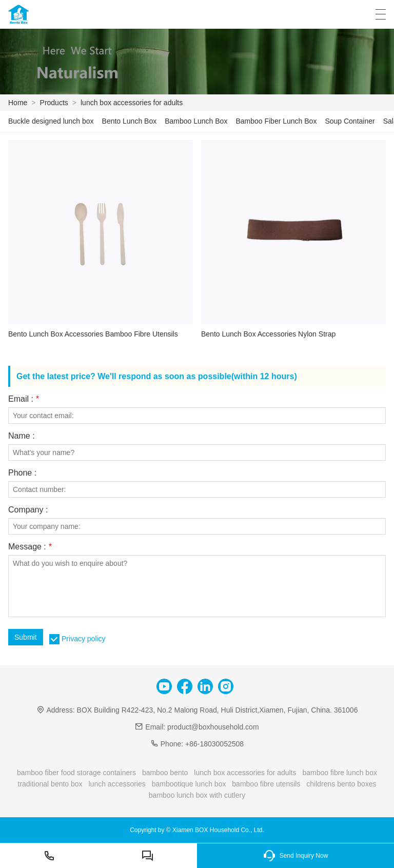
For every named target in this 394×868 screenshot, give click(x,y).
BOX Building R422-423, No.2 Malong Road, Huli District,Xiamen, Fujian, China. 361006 (218, 710)
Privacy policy (84, 639)
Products (54, 103)
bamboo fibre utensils (266, 784)
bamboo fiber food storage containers (76, 773)
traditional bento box (50, 784)
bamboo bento (165, 773)
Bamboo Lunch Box (196, 121)
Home (18, 103)
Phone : (22, 473)
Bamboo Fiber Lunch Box (276, 121)
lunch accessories (117, 784)
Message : (30, 547)
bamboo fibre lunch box (340, 773)
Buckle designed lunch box (51, 121)
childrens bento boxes (341, 784)
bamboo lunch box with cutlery (197, 795)
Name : (22, 436)
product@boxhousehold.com (213, 727)
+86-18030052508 (214, 744)
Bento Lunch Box (130, 121)
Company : (28, 510)
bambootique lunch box (189, 784)
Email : (24, 399)
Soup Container (350, 121)
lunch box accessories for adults (132, 103)
